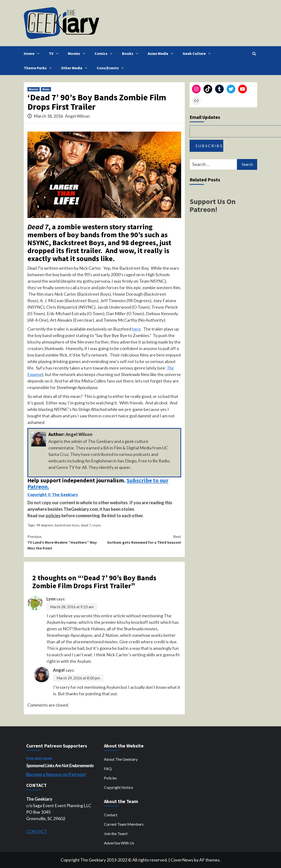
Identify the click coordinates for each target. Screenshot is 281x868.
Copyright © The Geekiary (53, 495)
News (46, 89)
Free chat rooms (39, 758)
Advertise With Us (119, 843)
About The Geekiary (121, 759)
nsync (97, 525)
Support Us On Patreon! (213, 205)
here (136, 329)
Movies (78, 53)
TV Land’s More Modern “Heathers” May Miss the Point (66, 542)
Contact (111, 815)
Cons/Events (111, 68)
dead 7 (86, 525)
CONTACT (37, 831)
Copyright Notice (118, 787)
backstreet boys (67, 525)
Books (131, 53)
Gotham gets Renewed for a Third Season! (143, 539)
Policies (110, 778)
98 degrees (45, 525)
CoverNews (182, 860)
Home (33, 53)
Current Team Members (124, 824)
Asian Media (162, 53)
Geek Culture (198, 53)
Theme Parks (39, 68)
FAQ (108, 769)
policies (53, 516)
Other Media (75, 68)
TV (55, 53)
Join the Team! (116, 833)
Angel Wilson (77, 116)
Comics (105, 53)
